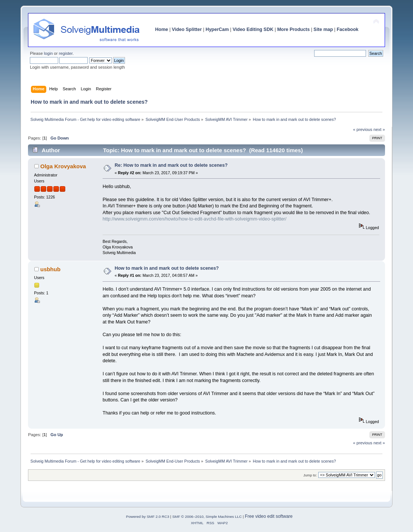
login (49, 53)
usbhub (50, 269)
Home (162, 29)
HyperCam (217, 29)
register (66, 53)
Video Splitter (187, 29)
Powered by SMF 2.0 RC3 (148, 517)
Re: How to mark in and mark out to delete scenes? (171, 165)
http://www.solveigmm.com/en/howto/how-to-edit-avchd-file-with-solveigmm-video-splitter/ (195, 219)
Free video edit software (269, 516)
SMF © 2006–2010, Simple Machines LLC (207, 517)
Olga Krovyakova (63, 166)
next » (379, 129)
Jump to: (310, 475)
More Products (293, 29)
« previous (363, 129)
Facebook (348, 29)
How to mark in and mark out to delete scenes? (167, 268)
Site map (323, 29)
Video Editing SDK (253, 29)
